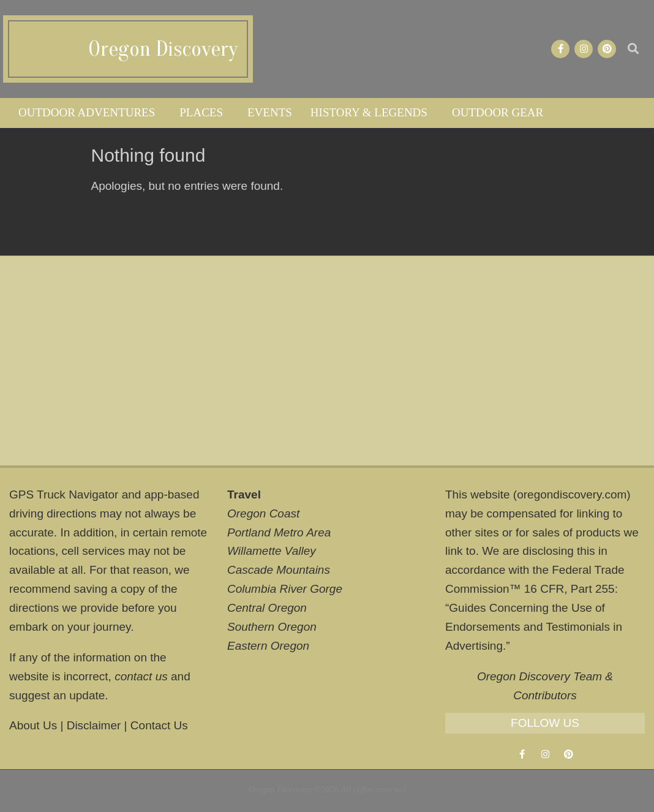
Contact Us (159, 725)
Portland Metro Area (279, 532)
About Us (33, 725)
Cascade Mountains (279, 570)
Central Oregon (267, 608)
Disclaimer (94, 725)
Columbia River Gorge (285, 589)
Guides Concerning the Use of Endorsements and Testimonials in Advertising (534, 627)
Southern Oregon (272, 627)
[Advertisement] (327, 361)
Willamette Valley (272, 551)
